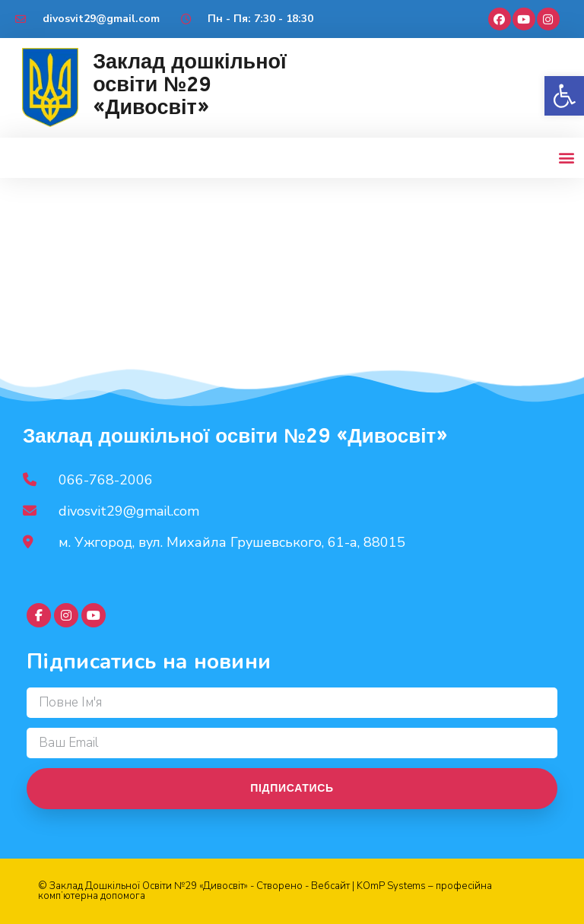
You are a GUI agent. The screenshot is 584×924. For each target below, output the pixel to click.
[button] (564, 96)
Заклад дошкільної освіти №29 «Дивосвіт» (189, 84)
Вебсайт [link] (330, 886)
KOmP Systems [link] (391, 886)
